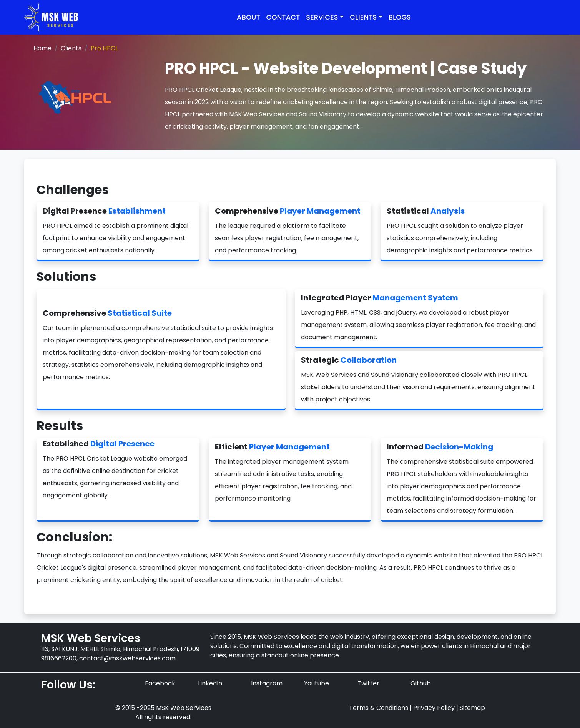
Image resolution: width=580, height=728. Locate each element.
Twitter (368, 683)
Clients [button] (363, 17)
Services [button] (322, 17)
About (248, 17)
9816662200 (59, 658)
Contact (283, 17)
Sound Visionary (323, 114)
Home (42, 48)
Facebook (160, 683)
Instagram (267, 683)
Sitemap (472, 708)
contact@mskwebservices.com (127, 658)
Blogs (400, 17)
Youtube (317, 683)
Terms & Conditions (379, 708)
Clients (71, 48)
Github (421, 683)
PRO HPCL (180, 90)
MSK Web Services (257, 114)
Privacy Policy (434, 708)
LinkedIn (210, 683)
